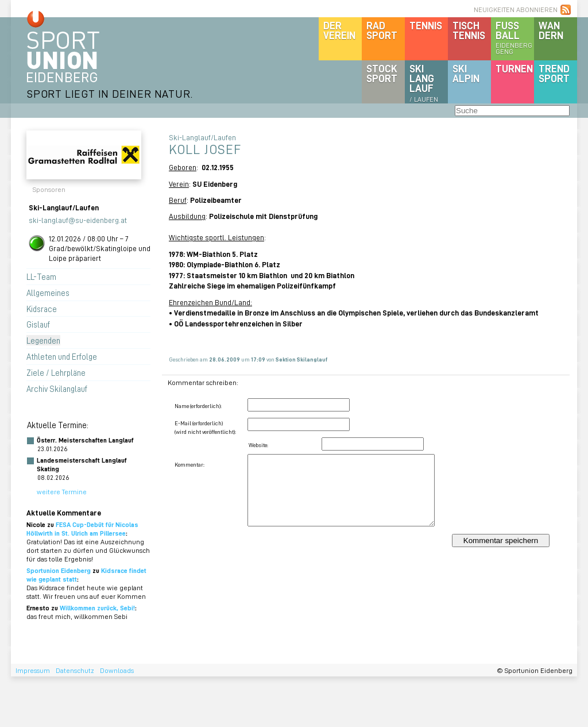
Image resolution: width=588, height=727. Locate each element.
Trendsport (554, 73)
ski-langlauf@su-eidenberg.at (78, 220)
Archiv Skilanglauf (57, 388)
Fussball (515, 37)
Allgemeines (48, 293)
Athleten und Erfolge (62, 356)
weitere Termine (62, 492)
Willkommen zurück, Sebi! (97, 608)
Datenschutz (75, 670)
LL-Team (41, 276)
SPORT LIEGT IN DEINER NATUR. (110, 93)
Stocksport (382, 73)
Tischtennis (469, 30)
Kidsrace (42, 309)
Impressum (33, 670)
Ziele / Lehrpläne (56, 372)
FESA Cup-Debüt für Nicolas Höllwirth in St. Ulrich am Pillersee (82, 529)
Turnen (514, 68)
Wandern (551, 30)
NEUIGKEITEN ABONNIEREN (516, 9)
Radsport (382, 30)
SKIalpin (466, 73)
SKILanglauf (424, 83)
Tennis (426, 25)
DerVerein (339, 30)
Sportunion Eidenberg (59, 570)
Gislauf (38, 324)
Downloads (117, 670)
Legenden (43, 340)
